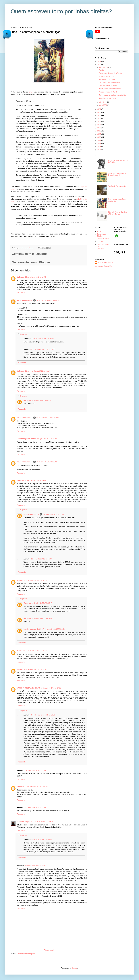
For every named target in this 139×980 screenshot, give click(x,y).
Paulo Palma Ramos (25, 300)
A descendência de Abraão (108, 86)
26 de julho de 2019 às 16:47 (42, 400)
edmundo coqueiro (24, 822)
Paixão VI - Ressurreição (117, 186)
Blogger (75, 968)
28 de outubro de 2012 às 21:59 (48, 300)
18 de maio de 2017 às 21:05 (35, 770)
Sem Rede (101, 249)
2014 (99, 119)
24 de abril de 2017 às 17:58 (51, 688)
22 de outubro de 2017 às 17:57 (43, 339)
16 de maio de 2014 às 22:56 (53, 514)
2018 (99, 131)
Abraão (102, 70)
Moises (20, 581)
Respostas (23, 334)
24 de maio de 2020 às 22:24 (35, 866)
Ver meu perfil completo (103, 266)
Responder (21, 293)
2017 (99, 128)
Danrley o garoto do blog (33, 629)
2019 (99, 134)
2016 (99, 125)
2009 (99, 65)
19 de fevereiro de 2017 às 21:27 (35, 651)
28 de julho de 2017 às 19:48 (42, 618)
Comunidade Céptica (101, 235)
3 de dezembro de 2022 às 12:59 (43, 715)
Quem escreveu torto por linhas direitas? (61, 11)
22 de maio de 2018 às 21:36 (35, 807)
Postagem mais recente (89, 34)
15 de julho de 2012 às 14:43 (35, 277)
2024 (99, 150)
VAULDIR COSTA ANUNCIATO (28, 688)
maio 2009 (103, 105)
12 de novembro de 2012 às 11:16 (37, 371)
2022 (99, 143)
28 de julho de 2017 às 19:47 (42, 603)
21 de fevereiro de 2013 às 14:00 (48, 418)
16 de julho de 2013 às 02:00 (47, 462)
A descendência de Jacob (108, 92)
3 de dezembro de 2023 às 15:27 (43, 349)
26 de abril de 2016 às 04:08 (41, 559)
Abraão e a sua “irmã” (107, 76)
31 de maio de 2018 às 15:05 (42, 840)
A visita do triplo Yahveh (107, 79)
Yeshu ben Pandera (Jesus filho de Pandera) (117, 174)
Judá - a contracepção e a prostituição (112, 95)
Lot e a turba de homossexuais (110, 83)
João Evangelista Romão (27, 439)
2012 (99, 112)
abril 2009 (103, 102)
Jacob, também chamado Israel (110, 89)
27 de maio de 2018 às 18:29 (43, 822)
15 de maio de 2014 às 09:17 (35, 480)
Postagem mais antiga (7, 34)
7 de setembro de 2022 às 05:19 (55, 629)
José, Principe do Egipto (108, 98)
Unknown (21, 277)
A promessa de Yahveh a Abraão (111, 73)
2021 (99, 140)
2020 (99, 137)
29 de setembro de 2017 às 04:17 (37, 787)
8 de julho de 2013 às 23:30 (47, 439)
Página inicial (49, 950)
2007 (99, 62)
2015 (99, 122)
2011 (99, 109)
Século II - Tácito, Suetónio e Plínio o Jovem (117, 213)
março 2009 (104, 67)
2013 (99, 115)
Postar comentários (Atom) (27, 954)
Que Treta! (101, 242)
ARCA (99, 231)
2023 (99, 147)
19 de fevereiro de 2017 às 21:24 (35, 581)
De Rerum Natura (103, 239)
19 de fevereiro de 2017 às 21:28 (35, 669)
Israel (31, 92)
